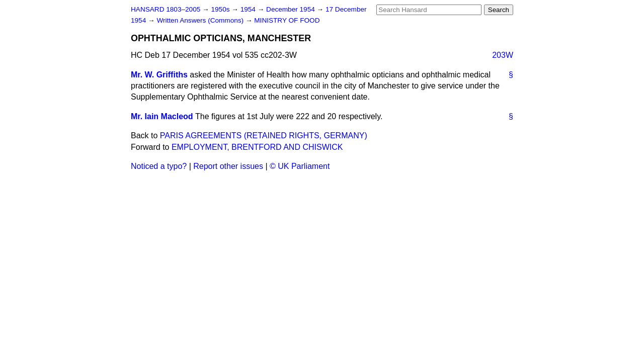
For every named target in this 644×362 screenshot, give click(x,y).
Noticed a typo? (159, 166)
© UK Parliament (300, 166)
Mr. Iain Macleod (162, 116)
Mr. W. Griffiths (159, 75)
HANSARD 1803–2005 (166, 9)
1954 (249, 9)
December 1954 (292, 9)
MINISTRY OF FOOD (287, 20)
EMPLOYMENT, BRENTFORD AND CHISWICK (257, 147)
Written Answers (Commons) (201, 20)
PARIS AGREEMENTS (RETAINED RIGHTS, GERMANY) (264, 135)
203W (503, 55)
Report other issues (228, 166)
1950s (221, 9)
